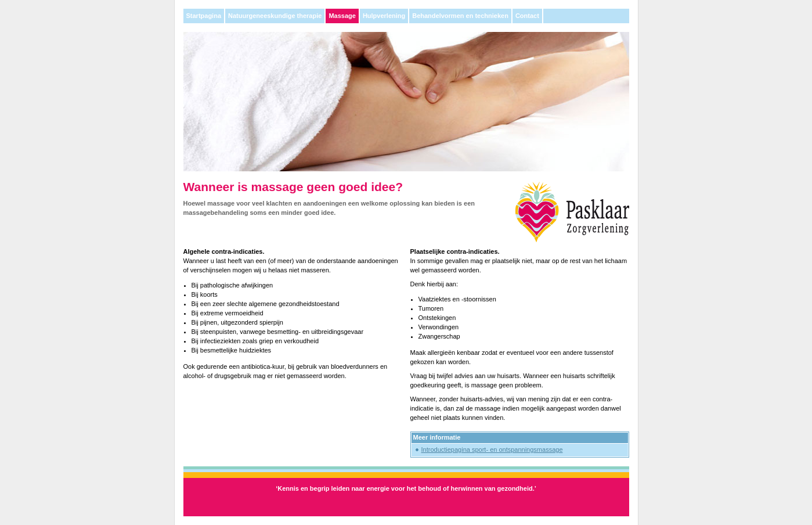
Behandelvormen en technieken (460, 16)
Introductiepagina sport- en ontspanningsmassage (492, 450)
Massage (342, 16)
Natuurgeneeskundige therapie (275, 16)
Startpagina (204, 16)
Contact (527, 16)
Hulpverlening (384, 16)
